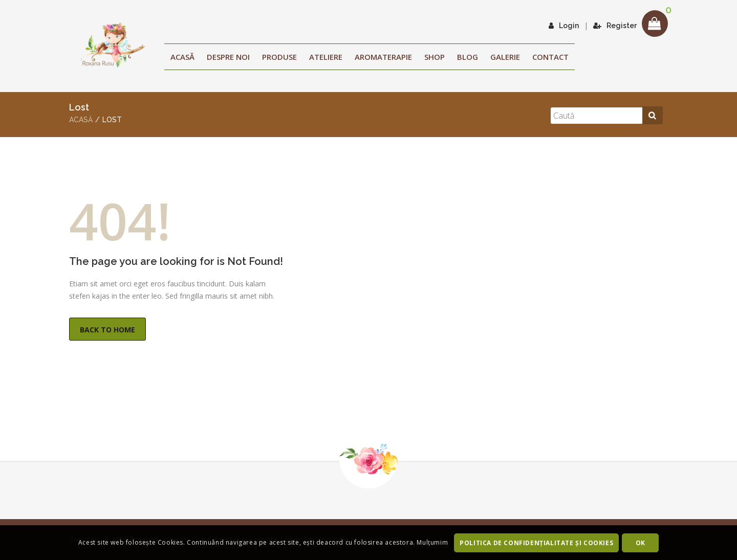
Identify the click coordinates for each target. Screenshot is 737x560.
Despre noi (228, 57)
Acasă (182, 57)
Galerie (505, 57)
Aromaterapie (383, 57)
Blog (468, 57)
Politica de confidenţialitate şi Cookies (536, 543)
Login (564, 26)
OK (641, 543)
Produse (279, 57)
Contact (550, 57)
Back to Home (107, 330)
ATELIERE (326, 57)
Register (615, 26)
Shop (435, 57)
